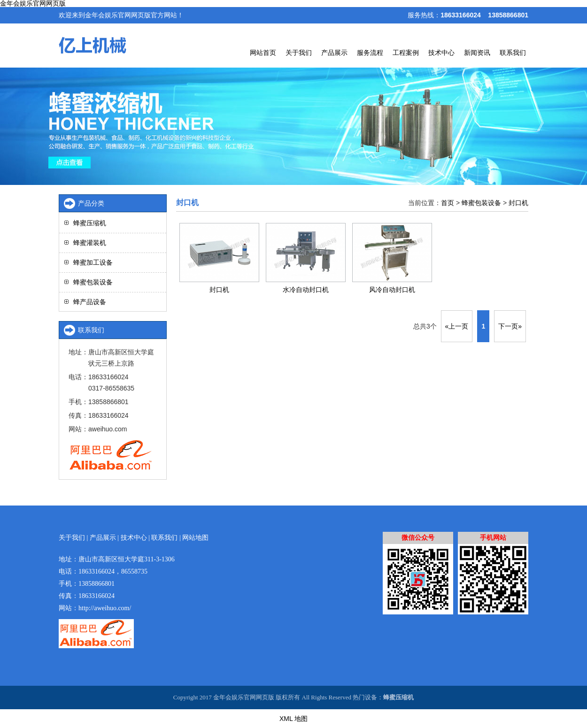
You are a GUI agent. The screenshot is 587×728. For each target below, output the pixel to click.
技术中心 (441, 53)
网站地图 (195, 538)
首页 (448, 203)
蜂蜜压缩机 (90, 223)
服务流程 (370, 53)
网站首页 (263, 53)
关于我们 (299, 53)
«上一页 (457, 326)
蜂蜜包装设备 (481, 203)
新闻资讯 (477, 53)
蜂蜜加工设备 (93, 262)
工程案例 (406, 53)
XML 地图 (293, 719)
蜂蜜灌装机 (90, 243)
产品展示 (334, 53)
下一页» (510, 326)
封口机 (518, 203)
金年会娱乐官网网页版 (33, 4)
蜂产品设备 (90, 302)
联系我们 (513, 53)
